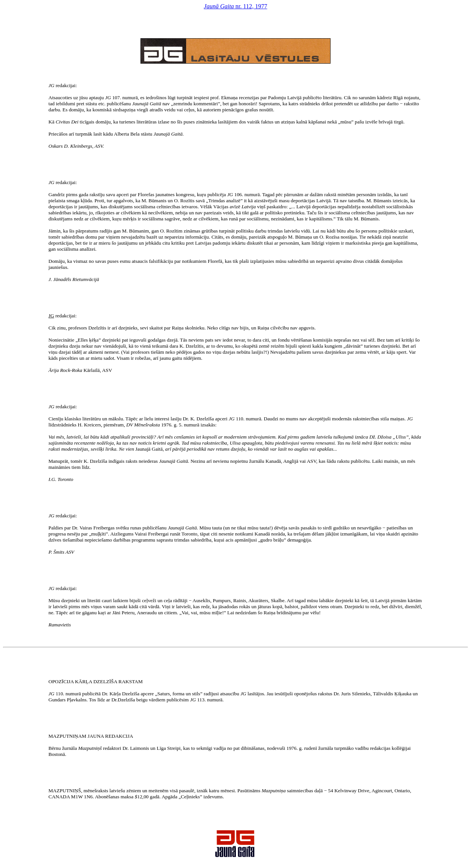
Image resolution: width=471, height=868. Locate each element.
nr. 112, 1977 (235, 6)
